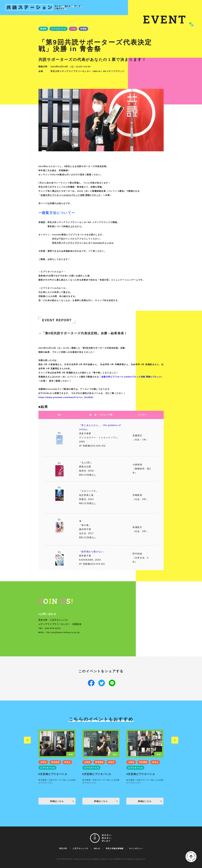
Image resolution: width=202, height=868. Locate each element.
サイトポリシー (136, 848)
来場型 (83, 29)
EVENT (165, 19)
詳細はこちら (57, 801)
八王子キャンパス (80, 848)
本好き (67, 762)
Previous (27, 740)
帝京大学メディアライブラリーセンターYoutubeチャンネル (83, 243)
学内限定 (55, 762)
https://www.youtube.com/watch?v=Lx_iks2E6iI (66, 397)
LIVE (73, 29)
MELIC (97, 848)
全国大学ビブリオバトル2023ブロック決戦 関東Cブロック (71, 195)
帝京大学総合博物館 (115, 848)
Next (175, 740)
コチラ (74, 226)
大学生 (43, 762)
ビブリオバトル (59, 29)
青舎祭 (43, 29)
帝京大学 (63, 848)
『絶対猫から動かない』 (92, 552)
